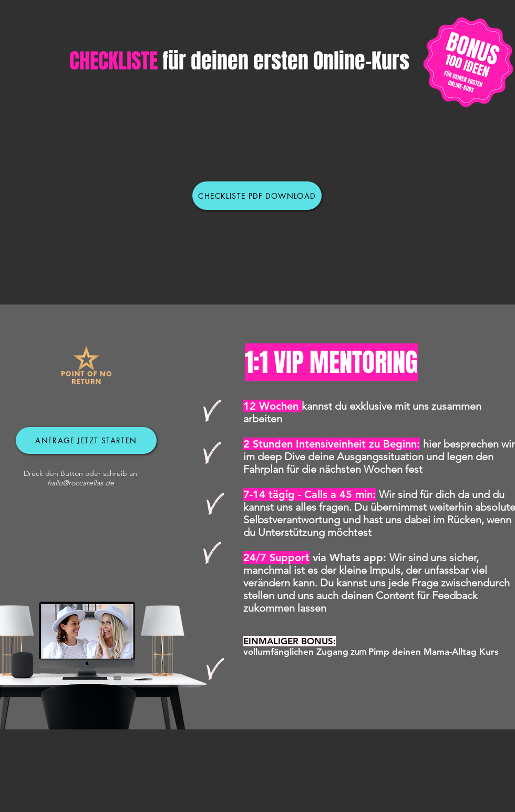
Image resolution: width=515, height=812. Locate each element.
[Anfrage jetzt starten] (86, 440)
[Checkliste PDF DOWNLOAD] (257, 196)
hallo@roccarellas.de (81, 483)
